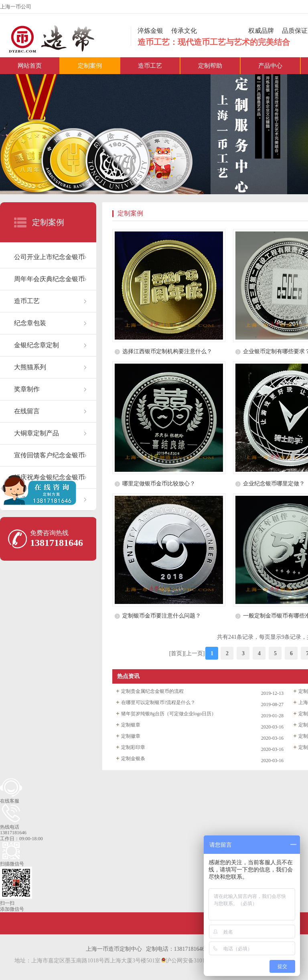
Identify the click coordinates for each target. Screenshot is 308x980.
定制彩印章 (133, 747)
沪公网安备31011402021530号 (200, 961)
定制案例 (90, 66)
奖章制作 (27, 389)
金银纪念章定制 (36, 345)
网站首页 (30, 66)
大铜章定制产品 (36, 433)
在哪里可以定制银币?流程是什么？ (158, 702)
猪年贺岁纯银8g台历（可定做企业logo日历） (169, 714)
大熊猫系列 (30, 367)
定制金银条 (133, 759)
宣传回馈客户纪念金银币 (49, 455)
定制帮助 (210, 66)
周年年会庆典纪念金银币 (49, 279)
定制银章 (131, 725)
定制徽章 (131, 736)
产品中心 (270, 66)
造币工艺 (150, 66)
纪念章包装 (30, 323)
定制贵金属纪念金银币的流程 (152, 691)
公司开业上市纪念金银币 (49, 257)
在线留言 (27, 411)
